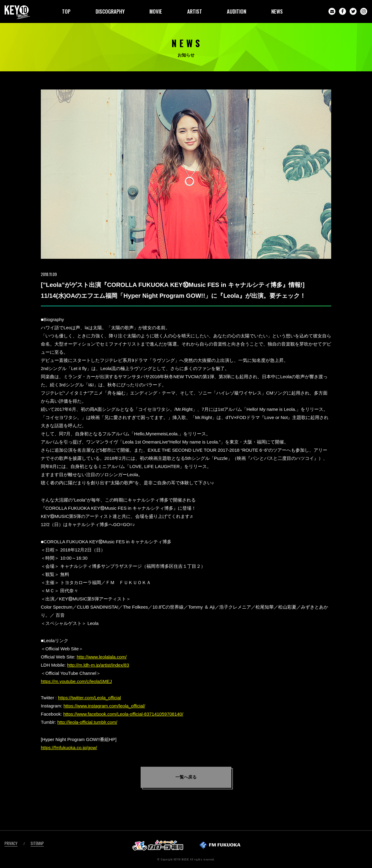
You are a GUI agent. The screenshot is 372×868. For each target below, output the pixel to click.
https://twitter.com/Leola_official (90, 698)
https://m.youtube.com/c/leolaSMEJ (76, 681)
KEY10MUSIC (17, 12)
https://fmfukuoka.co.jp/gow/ (69, 748)
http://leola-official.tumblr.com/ (87, 722)
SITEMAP (37, 843)
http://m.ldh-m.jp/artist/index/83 (98, 665)
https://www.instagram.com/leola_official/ (104, 706)
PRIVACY (11, 843)
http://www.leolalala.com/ (102, 657)
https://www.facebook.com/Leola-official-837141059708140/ (123, 714)
